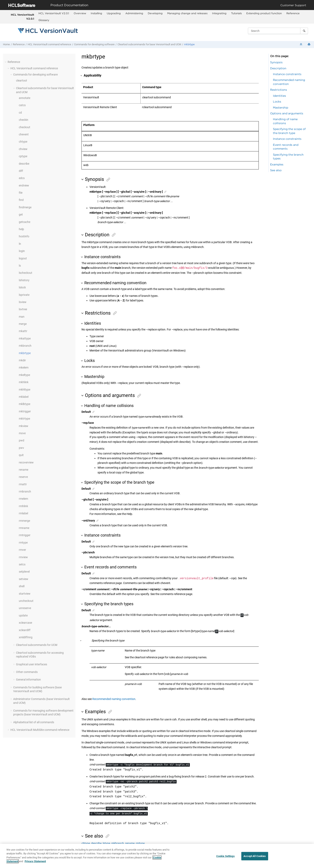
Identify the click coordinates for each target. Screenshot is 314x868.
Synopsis (276, 62)
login (22, 251)
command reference (49, 44)
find (21, 200)
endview (24, 185)
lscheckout (26, 273)
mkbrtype (189, 44)
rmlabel (23, 513)
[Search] (304, 31)
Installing (96, 13)
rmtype (23, 543)
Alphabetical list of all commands (34, 722)
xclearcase (25, 623)
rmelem (23, 499)
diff (21, 171)
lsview (23, 302)
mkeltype (24, 375)
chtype (23, 142)
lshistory (24, 280)
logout (23, 258)
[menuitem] (54, 13)
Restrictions (279, 90)
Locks (277, 101)
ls (20, 266)
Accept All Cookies (255, 859)
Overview (80, 13)
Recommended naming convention (114, 699)
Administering (134, 13)
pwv (21, 448)
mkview (24, 426)
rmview (23, 557)
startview (25, 594)
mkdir (22, 360)
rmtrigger (25, 535)
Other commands (27, 672)
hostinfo (24, 236)
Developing (155, 13)
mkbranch (25, 346)
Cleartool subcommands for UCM (37, 645)
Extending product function (264, 13)
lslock (22, 287)
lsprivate (24, 295)
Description (278, 68)
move (22, 433)
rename (24, 470)
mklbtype (25, 404)
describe (24, 164)
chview (23, 149)
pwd (22, 440)
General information (28, 680)
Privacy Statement (35, 864)
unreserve (25, 608)
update (23, 615)
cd (20, 113)
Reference (293, 13)
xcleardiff (25, 630)
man (22, 317)
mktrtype (24, 419)
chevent (24, 134)
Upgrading (114, 13)
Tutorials (236, 13)
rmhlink (23, 506)
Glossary (44, 20)
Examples (277, 164)
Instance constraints (287, 74)
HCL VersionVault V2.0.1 (22, 17)
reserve (23, 477)
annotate (25, 98)
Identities (279, 96)
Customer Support (293, 5)
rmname (24, 528)
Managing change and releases (187, 13)
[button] (6, 62)
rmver (22, 550)
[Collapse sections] (301, 45)
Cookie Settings (225, 859)
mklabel (24, 397)
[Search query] (278, 31)
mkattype (25, 338)
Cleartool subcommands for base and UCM (149, 44)
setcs (22, 564)
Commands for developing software (94, 44)
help (21, 229)
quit (21, 455)
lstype (106, 843)
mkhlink (24, 382)
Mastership (281, 107)
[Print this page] (309, 45)
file (21, 193)
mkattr (23, 331)
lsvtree (23, 309)
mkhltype (25, 390)
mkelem (24, 368)
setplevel (24, 572)
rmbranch (25, 491)
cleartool (21, 81)
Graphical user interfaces (32, 664)
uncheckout (26, 601)
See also (276, 170)
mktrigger (25, 411)
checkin (24, 120)
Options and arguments (287, 113)
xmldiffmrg (26, 637)
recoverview (26, 462)
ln (20, 244)
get (21, 214)
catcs (22, 105)
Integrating (219, 13)
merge (23, 324)
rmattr (23, 484)
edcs (22, 178)
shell (22, 586)
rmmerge (24, 521)
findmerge (25, 207)
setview (24, 579)
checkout (25, 127)
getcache (25, 222)
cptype (23, 156)
